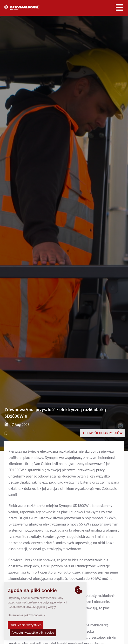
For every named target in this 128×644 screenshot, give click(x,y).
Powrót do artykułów (102, 433)
